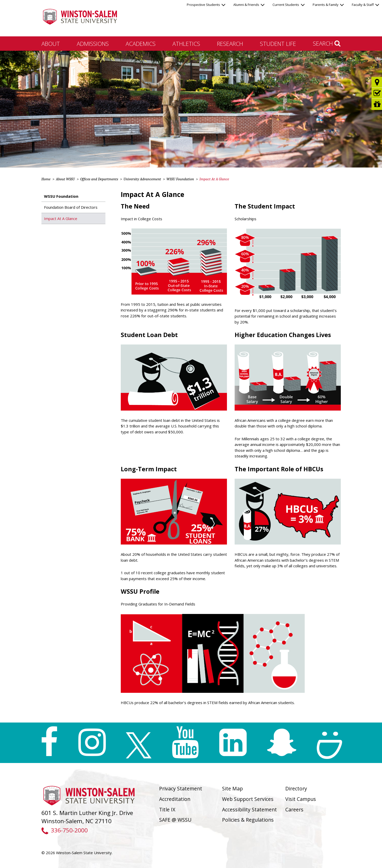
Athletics (186, 44)
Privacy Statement (181, 788)
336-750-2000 (65, 830)
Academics (141, 44)
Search (327, 43)
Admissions (93, 44)
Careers (294, 809)
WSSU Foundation (180, 179)
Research (230, 44)
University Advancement (142, 179)
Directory (296, 788)
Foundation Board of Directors (71, 207)
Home (46, 179)
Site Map (232, 788)
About (51, 44)
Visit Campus (301, 799)
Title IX (167, 809)
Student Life (278, 44)
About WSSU (65, 179)
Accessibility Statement (249, 809)
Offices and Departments (99, 179)
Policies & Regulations (248, 820)
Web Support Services (248, 799)
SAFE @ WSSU (175, 820)
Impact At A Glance (61, 218)
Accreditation (175, 799)
